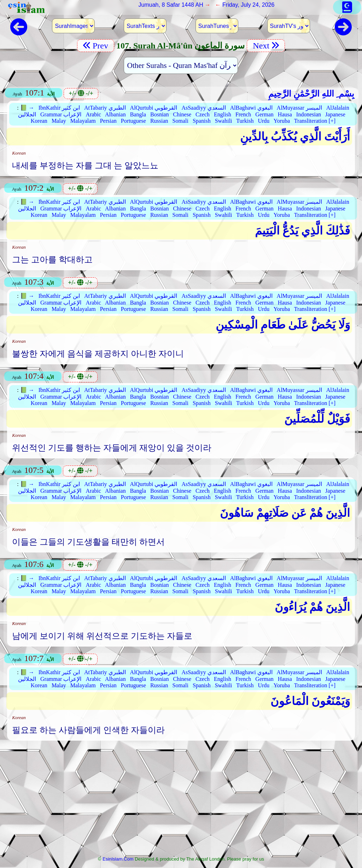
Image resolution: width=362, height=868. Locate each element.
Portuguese (133, 121)
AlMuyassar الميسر (299, 108)
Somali (180, 121)
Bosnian (159, 114)
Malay (59, 121)
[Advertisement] (181, 800)
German (264, 114)
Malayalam (83, 121)
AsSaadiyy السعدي (203, 108)
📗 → (27, 108)
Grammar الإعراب (61, 114)
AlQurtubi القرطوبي (154, 108)
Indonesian (309, 114)
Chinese (182, 114)
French (243, 114)
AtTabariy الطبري (105, 108)
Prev (96, 46)
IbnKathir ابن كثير (59, 108)
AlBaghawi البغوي (251, 108)
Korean (39, 121)
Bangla (138, 114)
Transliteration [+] (315, 121)
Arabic (93, 114)
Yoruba (282, 121)
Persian (108, 121)
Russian (159, 121)
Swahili (224, 121)
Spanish (202, 121)
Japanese (335, 114)
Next (266, 46)
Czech (203, 114)
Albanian (115, 114)
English (223, 114)
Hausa (285, 114)
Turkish (245, 121)
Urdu (264, 121)
